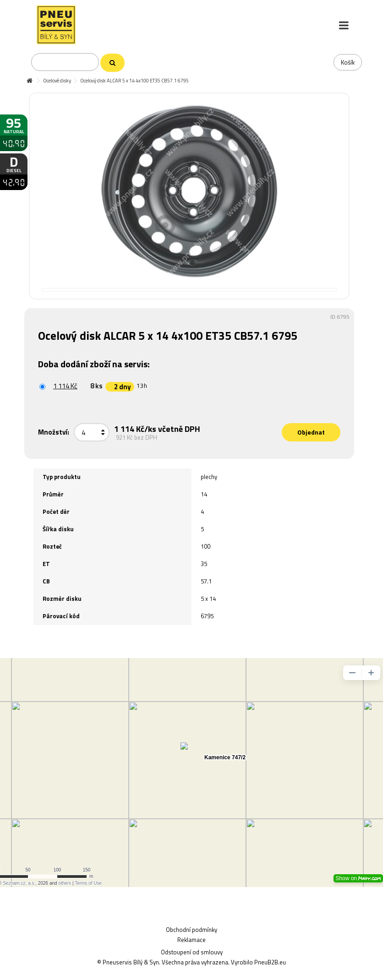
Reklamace (191, 940)
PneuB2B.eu (270, 962)
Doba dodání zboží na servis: (95, 364)
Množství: (54, 432)
